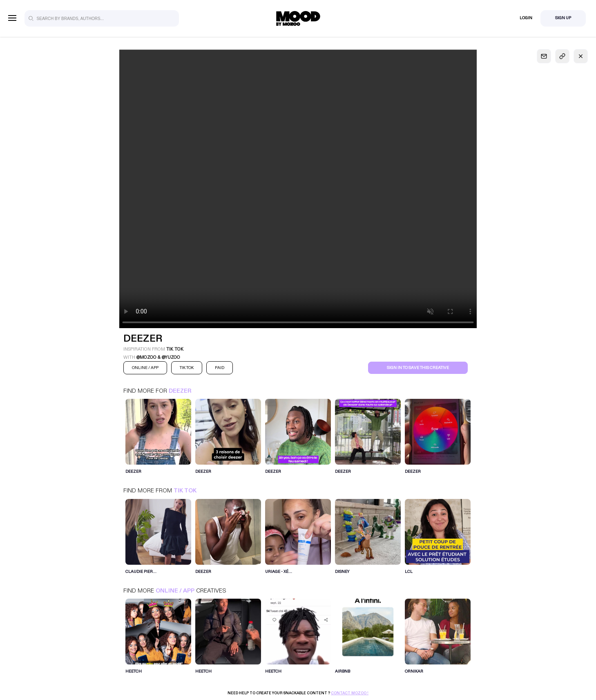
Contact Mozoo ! (350, 693)
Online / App (175, 591)
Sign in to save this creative (418, 368)
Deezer (180, 391)
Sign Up (563, 18)
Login (526, 18)
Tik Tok (185, 491)
